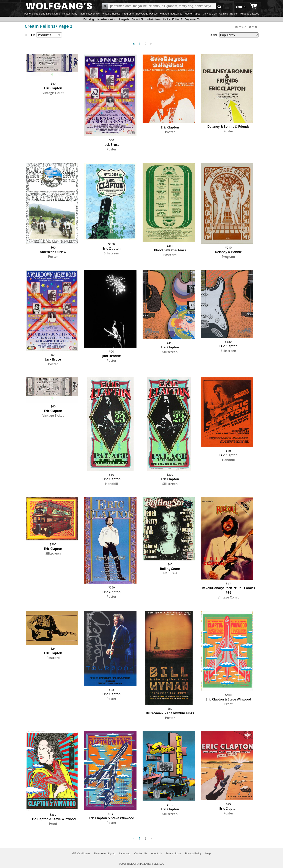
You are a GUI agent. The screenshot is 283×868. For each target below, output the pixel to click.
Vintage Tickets (111, 14)
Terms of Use (173, 853)
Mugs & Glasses (250, 14)
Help (208, 853)
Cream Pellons (40, 26)
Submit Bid (138, 19)
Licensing (125, 853)
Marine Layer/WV (90, 14)
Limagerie (123, 19)
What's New (154, 19)
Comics (223, 14)
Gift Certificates (81, 853)
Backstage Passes (147, 14)
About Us (156, 853)
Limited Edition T (173, 19)
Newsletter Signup (105, 853)
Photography (70, 14)
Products (45, 35)
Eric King (89, 19)
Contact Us (141, 853)
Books (234, 14)
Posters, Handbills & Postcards (42, 14)
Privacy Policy (193, 853)
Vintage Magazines (171, 14)
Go (219, 6)
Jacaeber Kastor (106, 19)
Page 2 (65, 26)
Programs (128, 14)
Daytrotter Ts (192, 19)
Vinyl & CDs (210, 14)
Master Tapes (193, 14)
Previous (135, 41)
